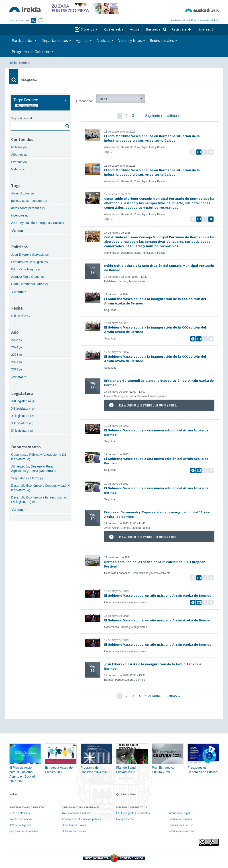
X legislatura (22, 423)
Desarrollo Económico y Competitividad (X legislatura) (40, 488)
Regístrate (179, 29)
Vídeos (18, 169)
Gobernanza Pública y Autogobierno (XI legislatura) (39, 457)
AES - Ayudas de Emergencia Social (38, 223)
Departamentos (56, 41)
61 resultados (26, 106)
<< (12, 20)
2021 (16, 362)
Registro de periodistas (24, 831)
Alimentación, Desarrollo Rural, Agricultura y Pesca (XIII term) (34, 469)
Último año (20, 316)
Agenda (84, 41)
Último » (173, 116)
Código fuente (125, 819)
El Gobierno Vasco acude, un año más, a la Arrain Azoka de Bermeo (158, 595)
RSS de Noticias (20, 813)
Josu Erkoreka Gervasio (30, 255)
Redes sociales (163, 41)
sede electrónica (208, 20)
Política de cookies (180, 819)
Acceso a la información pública (81, 819)
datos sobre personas (28, 208)
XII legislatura (22, 408)
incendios (19, 215)
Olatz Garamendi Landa (30, 284)
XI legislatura (23, 416)
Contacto (176, 20)
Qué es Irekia (114, 29)
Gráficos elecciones (74, 831)
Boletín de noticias (21, 819)
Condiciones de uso (181, 825)
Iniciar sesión (206, 29)
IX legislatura (22, 431)
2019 (16, 369)
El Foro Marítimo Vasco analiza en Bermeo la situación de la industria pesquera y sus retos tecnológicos (152, 138)
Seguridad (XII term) (27, 478)
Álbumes (20, 155)
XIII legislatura (23, 401)
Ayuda (134, 29)
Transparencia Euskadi (76, 813)
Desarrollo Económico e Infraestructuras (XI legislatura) (39, 500)
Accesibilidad (190, 20)
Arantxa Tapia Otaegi (28, 277)
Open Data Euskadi (74, 825)
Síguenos (89, 29)
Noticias (105, 41)
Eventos (19, 162)
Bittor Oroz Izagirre (27, 269)
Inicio (13, 63)
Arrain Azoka (22, 193)
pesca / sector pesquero (30, 201)
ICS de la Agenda (20, 825)
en (27, 20)
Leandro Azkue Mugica (29, 262)
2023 (16, 355)
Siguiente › (154, 116)
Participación (24, 41)
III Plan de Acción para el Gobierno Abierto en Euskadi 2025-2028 (25, 768)
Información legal (179, 813)
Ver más (18, 231)
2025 (16, 340)
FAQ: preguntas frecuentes (133, 813)
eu (22, 20)
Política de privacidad (182, 831)
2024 (16, 347)
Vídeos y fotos (132, 41)
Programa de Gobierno (33, 52)
